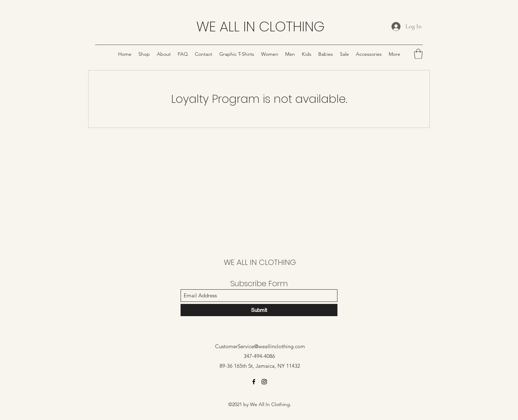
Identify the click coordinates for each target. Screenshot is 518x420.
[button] (418, 54)
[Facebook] (254, 382)
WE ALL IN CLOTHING (260, 26)
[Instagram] (264, 382)
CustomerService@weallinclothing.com (260, 346)
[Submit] (259, 310)
